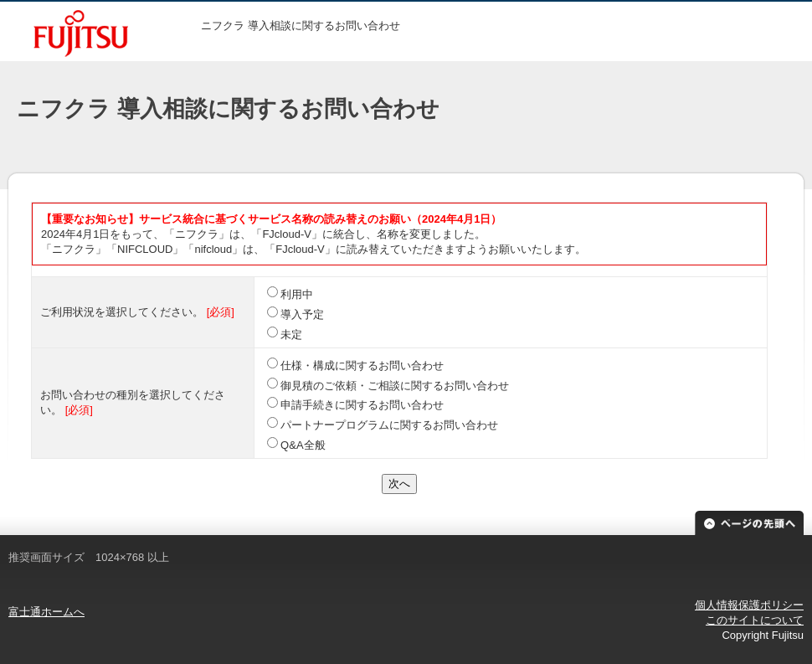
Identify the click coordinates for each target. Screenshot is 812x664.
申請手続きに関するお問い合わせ (362, 405)
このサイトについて (755, 620)
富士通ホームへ (46, 612)
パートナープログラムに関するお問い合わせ (389, 425)
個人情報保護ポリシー (749, 605)
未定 (291, 335)
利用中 (297, 294)
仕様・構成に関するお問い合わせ (362, 365)
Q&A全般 (303, 445)
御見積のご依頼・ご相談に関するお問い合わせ (395, 386)
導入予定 (302, 314)
